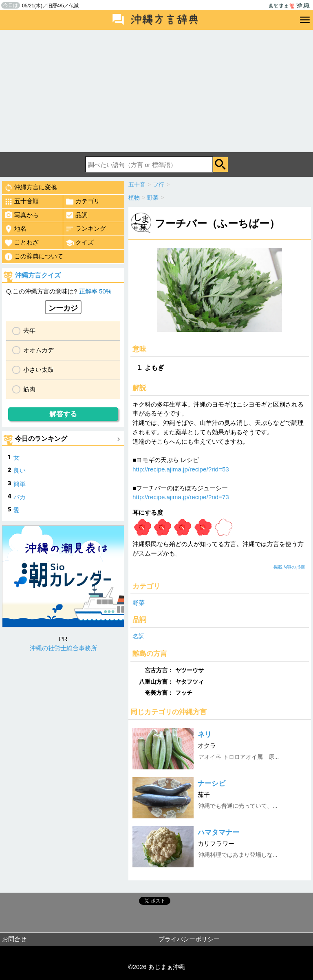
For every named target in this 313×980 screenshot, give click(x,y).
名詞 (139, 636)
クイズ (79, 243)
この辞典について (34, 257)
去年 (29, 330)
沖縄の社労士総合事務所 (63, 648)
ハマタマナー (218, 832)
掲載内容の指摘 (289, 567)
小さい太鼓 (39, 370)
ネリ (205, 734)
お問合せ (14, 939)
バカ (20, 497)
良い (20, 470)
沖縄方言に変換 (31, 188)
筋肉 (29, 389)
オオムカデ (39, 350)
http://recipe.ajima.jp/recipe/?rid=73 (181, 497)
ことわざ (21, 243)
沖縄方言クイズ (38, 275)
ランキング (86, 229)
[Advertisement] (156, 91)
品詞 (76, 215)
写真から (21, 215)
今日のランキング (41, 439)
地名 (15, 229)
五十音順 (21, 202)
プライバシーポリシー (189, 939)
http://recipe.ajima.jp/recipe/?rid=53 (181, 469)
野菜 (139, 603)
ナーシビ (212, 783)
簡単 (20, 484)
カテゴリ (83, 202)
